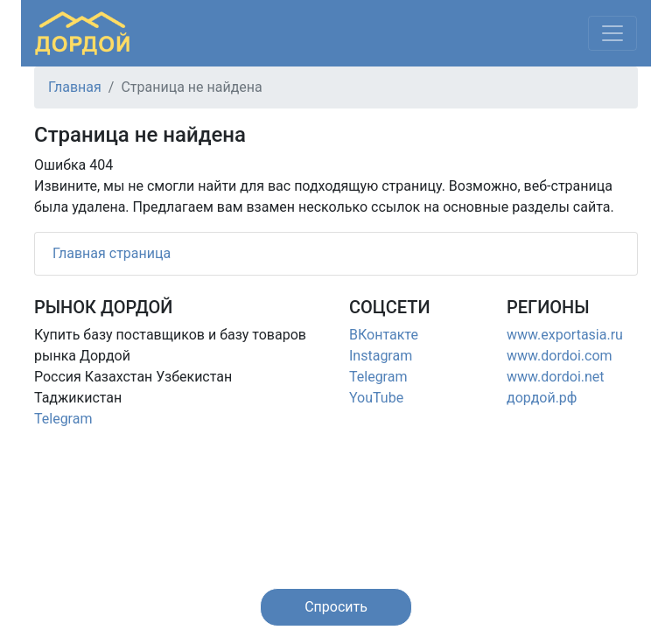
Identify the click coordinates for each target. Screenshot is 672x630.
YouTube (376, 398)
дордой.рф (542, 398)
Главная (75, 87)
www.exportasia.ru (565, 335)
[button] (336, 607)
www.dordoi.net (556, 377)
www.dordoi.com (560, 356)
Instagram (381, 356)
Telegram (63, 419)
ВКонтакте (384, 335)
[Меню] (612, 33)
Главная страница (112, 253)
